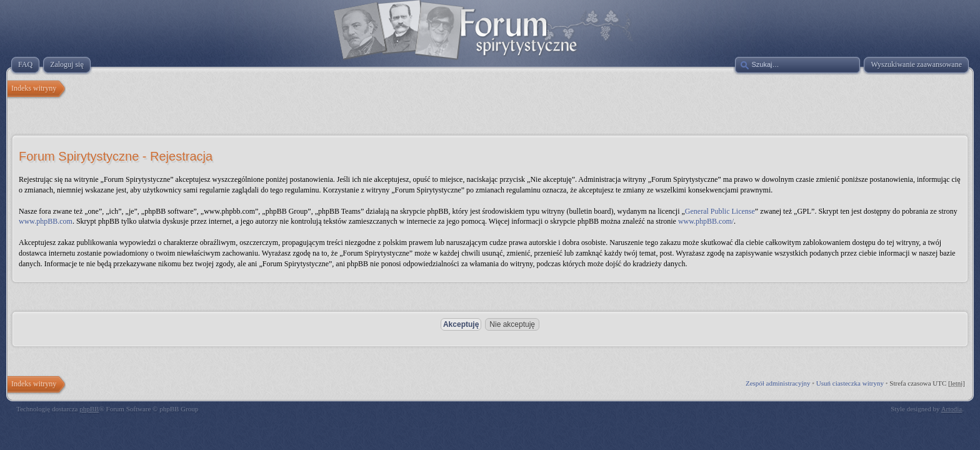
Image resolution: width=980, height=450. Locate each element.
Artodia (952, 409)
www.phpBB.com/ (706, 221)
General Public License (720, 211)
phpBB (89, 409)
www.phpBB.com (46, 221)
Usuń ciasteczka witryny (850, 383)
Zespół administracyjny (778, 383)
